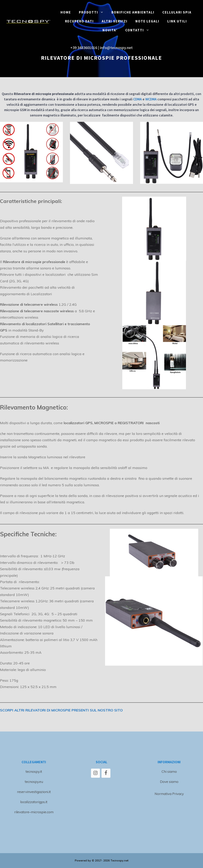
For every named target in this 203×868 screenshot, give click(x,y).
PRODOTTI (93, 12)
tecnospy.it (34, 771)
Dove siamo (169, 782)
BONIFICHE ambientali (133, 12)
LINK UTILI (177, 21)
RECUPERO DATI (79, 21)
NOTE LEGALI (147, 21)
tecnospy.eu (34, 782)
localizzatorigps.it (34, 802)
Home (66, 12)
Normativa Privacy (169, 794)
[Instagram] (95, 773)
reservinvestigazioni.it (34, 792)
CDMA (137, 99)
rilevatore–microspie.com (34, 812)
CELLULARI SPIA (177, 12)
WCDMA (151, 99)
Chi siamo (169, 771)
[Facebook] (106, 773)
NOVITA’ (110, 30)
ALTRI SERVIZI (115, 21)
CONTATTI (139, 30)
